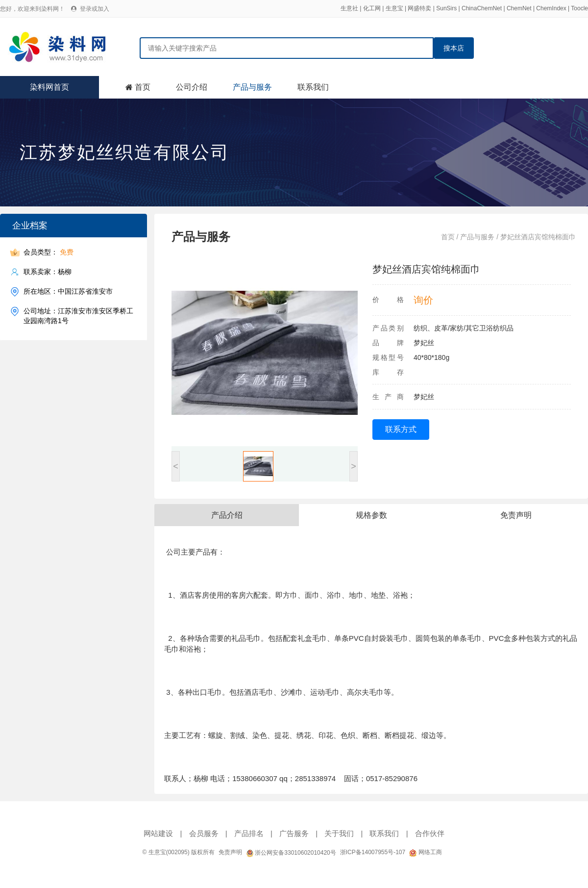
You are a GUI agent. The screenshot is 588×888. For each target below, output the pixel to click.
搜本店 (454, 48)
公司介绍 (192, 87)
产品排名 (249, 833)
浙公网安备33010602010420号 (291, 853)
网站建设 (158, 833)
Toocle (579, 8)
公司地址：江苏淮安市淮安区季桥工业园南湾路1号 (78, 316)
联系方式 (401, 429)
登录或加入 (95, 9)
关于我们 (339, 833)
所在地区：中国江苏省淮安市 (68, 292)
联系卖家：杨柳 (48, 272)
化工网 (372, 8)
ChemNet (519, 8)
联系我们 (313, 87)
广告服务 (294, 833)
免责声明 (230, 852)
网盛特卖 (419, 8)
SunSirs (446, 8)
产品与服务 (252, 87)
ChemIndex (551, 8)
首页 (143, 87)
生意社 (349, 8)
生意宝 (394, 8)
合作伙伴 (430, 833)
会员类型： (49, 252)
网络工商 (425, 852)
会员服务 (204, 833)
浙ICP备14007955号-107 (373, 852)
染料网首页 (49, 87)
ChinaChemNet (482, 8)
